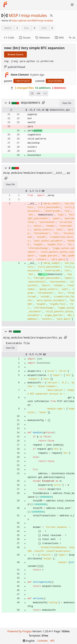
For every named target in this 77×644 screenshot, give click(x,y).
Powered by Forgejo (20, 631)
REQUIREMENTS (31, 103)
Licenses (43, 641)
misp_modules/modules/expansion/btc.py (33, 338)
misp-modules (34, 15)
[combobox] (32, 93)
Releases (43, 38)
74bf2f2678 (23, 81)
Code (9, 38)
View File (67, 103)
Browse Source (15, 54)
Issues (25, 38)
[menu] (45, 93)
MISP (13, 15)
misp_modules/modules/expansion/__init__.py (37, 173)
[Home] (5, 5)
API (52, 641)
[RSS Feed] (51, 15)
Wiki (59, 38)
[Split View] (38, 93)
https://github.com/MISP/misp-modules (32, 21)
